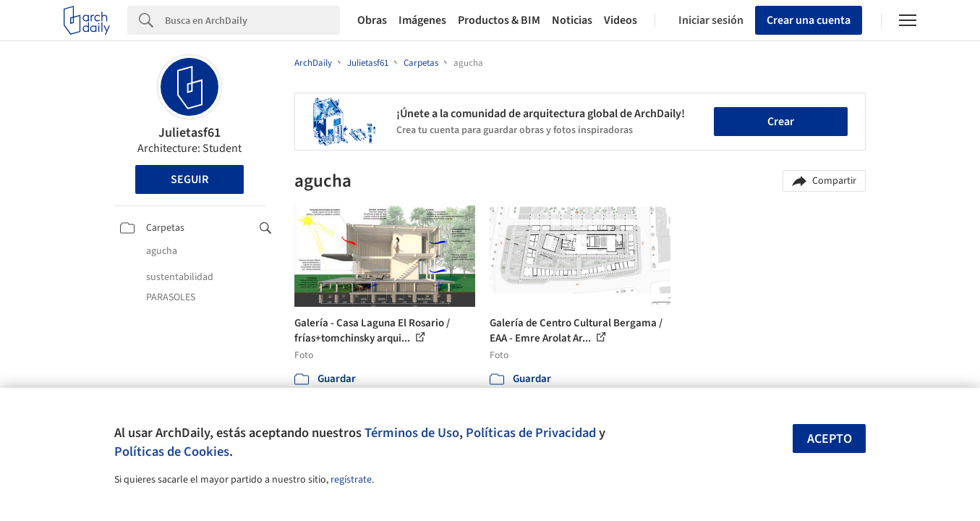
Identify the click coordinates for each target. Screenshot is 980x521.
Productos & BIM (499, 20)
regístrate (351, 480)
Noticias (572, 20)
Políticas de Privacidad (531, 433)
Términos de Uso (412, 433)
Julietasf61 (189, 133)
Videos (621, 20)
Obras (372, 20)
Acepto (830, 439)
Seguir (189, 179)
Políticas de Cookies (172, 452)
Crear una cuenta (809, 20)
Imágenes (422, 20)
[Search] (252, 20)
